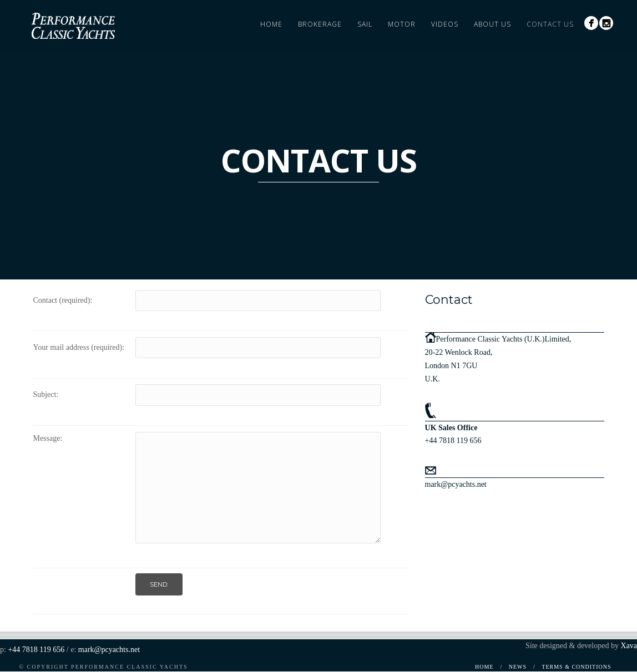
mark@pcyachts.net (456, 484)
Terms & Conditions (576, 667)
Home (271, 24)
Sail (365, 24)
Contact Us (550, 24)
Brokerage (320, 24)
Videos (445, 24)
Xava (629, 646)
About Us (492, 24)
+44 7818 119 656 (453, 441)
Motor (402, 24)
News (518, 667)
